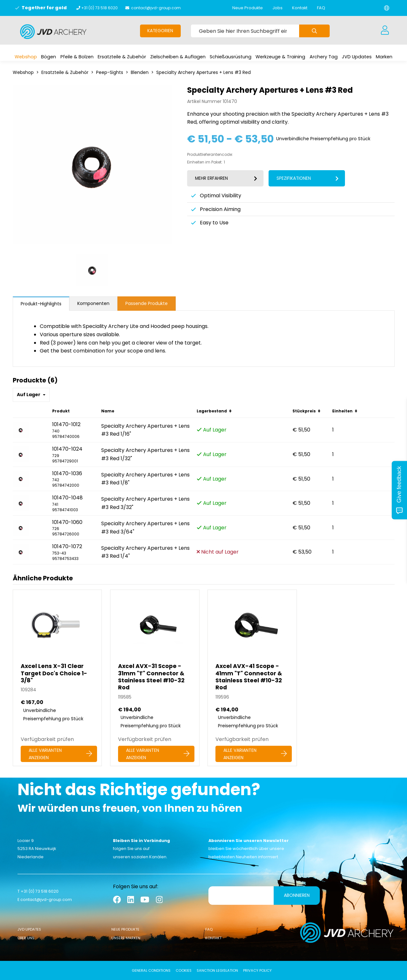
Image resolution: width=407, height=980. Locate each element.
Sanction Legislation (217, 970)
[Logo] (53, 32)
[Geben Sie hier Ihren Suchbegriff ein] (245, 31)
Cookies (184, 970)
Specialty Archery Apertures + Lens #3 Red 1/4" (145, 552)
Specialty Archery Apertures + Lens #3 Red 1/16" (145, 430)
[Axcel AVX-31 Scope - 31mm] (155, 678)
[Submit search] (314, 31)
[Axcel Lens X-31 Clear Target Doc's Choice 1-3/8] (57, 678)
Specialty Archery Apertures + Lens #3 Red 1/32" (145, 454)
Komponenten (93, 303)
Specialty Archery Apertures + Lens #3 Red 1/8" (145, 479)
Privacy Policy (257, 970)
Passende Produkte (147, 303)
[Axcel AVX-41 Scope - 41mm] (252, 678)
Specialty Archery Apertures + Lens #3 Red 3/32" (145, 503)
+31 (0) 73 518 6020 (99, 8)
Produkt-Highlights (41, 304)
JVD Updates (29, 929)
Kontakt (300, 8)
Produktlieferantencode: (210, 155)
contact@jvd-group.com (156, 8)
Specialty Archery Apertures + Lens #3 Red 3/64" (145, 528)
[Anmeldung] (385, 30)
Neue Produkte (248, 8)
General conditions (151, 970)
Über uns (26, 938)
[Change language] (387, 8)
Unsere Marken (126, 938)
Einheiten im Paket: (205, 162)
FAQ (321, 8)
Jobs (277, 8)
